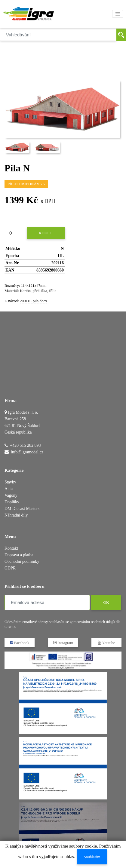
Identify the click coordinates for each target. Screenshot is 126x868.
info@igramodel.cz (27, 452)
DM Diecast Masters (22, 509)
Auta (9, 489)
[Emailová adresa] (47, 603)
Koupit (46, 233)
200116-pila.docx (34, 301)
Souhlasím (92, 857)
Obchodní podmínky (22, 561)
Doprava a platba (19, 555)
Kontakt (11, 548)
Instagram (63, 643)
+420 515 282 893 (25, 445)
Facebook (20, 643)
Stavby (10, 482)
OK (106, 602)
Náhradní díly (16, 515)
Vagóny (11, 495)
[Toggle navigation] (118, 14)
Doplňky (12, 502)
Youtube (106, 643)
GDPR (10, 568)
